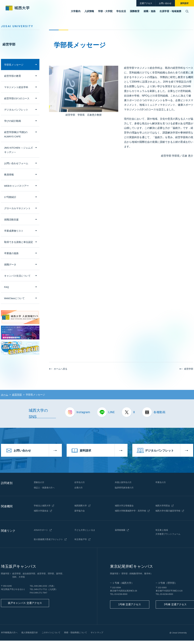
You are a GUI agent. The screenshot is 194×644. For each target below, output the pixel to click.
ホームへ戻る (61, 369)
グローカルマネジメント (17, 208)
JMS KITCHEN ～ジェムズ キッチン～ (19, 150)
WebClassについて (14, 298)
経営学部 (9, 44)
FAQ (7, 287)
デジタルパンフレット (16, 110)
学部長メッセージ (14, 65)
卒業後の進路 (11, 253)
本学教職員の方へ (9, 633)
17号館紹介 (10, 197)
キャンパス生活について (17, 276)
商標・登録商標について (76, 633)
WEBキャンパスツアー (17, 186)
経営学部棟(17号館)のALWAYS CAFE (16, 134)
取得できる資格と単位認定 (19, 242)
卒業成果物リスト (14, 231)
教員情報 (9, 175)
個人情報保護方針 (30, 633)
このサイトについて (51, 633)
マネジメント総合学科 (16, 87)
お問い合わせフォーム (16, 163)
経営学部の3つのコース (17, 98)
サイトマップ (97, 633)
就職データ (10, 264)
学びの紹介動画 (13, 121)
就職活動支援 (11, 220)
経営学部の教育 (13, 76)
